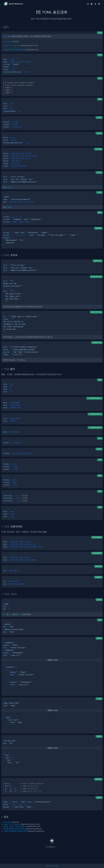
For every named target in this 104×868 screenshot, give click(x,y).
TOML (5, 36)
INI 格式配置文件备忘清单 (14, 829)
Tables (10, 207)
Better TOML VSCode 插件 (14, 50)
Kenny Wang (54, 866)
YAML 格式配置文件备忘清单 (15, 831)
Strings (10, 187)
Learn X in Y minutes (12, 45)
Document (8, 41)
